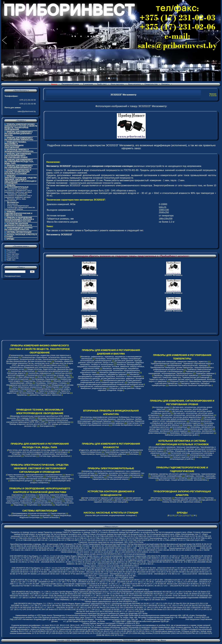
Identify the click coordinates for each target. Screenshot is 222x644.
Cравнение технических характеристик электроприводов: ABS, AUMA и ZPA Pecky (111, 542)
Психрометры (210, 478)
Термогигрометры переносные (93, 454)
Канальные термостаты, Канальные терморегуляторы (190, 385)
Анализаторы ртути (35, 375)
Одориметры (22, 395)
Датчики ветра (196, 478)
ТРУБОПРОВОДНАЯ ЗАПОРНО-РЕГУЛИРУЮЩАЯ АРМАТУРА (19, 229)
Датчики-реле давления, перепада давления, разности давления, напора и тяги (110, 362)
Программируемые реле (18, 515)
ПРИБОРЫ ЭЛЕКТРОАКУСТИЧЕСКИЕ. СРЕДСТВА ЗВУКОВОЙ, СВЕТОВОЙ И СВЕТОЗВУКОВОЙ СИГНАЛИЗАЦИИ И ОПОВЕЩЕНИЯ (21, 179)
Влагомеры (134, 454)
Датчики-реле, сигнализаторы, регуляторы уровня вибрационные (188, 415)
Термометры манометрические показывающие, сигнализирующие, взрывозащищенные (179, 372)
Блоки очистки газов (46, 377)
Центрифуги (52, 393)
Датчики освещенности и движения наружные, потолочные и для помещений (118, 501)
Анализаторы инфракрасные (40, 373)
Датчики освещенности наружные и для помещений (102, 498)
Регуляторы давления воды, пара (188, 498)
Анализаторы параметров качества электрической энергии (20, 208)
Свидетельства (151, 84)
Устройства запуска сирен (62, 479)
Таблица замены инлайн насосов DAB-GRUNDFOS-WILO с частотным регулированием (111, 554)
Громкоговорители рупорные (21, 481)
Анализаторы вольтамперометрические (53, 371)
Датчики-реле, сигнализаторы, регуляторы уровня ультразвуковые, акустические (182, 418)
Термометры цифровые (205, 373)
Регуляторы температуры (162, 498)
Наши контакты (12, 250)
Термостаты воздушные (48, 391)
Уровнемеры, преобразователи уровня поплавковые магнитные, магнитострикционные (181, 426)
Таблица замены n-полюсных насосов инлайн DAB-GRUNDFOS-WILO (111, 566)
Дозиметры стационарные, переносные (46, 395)
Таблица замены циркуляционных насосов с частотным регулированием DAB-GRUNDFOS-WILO (111, 590)
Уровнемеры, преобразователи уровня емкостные (192, 429)
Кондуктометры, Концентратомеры (37, 381)
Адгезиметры (18, 495)
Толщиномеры (32, 505)
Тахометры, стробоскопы (64, 503)
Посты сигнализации (35, 477)
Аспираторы (11, 377)
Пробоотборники (52, 387)
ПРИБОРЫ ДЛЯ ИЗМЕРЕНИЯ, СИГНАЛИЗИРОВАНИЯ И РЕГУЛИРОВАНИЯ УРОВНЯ (18, 156)
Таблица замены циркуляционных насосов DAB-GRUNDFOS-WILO (111, 602)
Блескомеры (31, 495)
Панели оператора (58, 513)
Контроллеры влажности (110, 456)
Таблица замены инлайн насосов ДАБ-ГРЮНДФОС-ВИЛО (111, 578)
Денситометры (31, 497)
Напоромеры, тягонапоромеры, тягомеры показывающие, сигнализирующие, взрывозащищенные (111, 360)
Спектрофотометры (43, 389)
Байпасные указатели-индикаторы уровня (181, 435)
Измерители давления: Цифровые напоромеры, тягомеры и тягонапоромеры (112, 364)
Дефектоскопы (46, 497)
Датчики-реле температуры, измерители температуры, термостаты (181, 362)
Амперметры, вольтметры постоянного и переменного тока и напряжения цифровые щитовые (18, 196)
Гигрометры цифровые (117, 454)
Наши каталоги (134, 84)
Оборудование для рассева (62, 385)
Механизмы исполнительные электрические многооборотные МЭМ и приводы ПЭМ (42, 419)
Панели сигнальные (51, 517)
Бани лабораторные (27, 377)
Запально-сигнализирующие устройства (190, 458)
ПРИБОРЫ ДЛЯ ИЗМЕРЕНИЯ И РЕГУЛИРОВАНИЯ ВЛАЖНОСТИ (19, 167)
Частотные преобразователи (59, 422)
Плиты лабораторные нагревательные (27, 387)
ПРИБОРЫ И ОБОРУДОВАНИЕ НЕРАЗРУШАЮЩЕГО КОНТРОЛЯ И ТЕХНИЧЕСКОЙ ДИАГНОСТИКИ (19, 219)
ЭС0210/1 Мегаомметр (89, 293)
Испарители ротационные (18, 379)
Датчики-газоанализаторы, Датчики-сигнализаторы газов (29, 361)
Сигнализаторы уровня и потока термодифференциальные (184, 420)
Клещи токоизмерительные (18, 206)
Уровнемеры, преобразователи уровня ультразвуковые (192, 433)
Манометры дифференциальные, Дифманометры (119, 372)
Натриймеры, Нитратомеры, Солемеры (51, 383)
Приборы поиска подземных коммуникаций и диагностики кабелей (39, 502)
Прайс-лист (102, 84)
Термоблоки (31, 391)
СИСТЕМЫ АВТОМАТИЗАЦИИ (19, 232)
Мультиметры (12, 204)
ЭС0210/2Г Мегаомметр (173, 293)
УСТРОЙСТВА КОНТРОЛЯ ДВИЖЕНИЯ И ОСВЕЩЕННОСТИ (18, 224)
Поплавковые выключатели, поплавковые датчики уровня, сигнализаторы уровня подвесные (181, 422)
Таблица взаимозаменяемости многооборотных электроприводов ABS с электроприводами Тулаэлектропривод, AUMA (111, 530)
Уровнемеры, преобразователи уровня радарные (168, 431)
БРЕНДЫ (10, 239)
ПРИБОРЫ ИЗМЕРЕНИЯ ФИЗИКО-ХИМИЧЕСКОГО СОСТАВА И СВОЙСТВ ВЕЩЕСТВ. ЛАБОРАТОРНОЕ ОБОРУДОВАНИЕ (21, 127)
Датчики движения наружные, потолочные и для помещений (110, 499)
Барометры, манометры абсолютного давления (168, 474)
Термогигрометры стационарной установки (122, 452)
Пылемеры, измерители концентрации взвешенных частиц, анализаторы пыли (40, 362)
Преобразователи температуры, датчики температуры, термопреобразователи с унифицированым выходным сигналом (182, 369)
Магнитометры (56, 501)
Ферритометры (61, 505)
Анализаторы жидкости (16, 373)
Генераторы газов (64, 377)
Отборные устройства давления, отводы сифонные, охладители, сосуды (119, 389)
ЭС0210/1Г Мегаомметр (173, 275)
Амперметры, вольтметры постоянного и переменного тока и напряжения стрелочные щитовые (18, 190)
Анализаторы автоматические (23, 371)
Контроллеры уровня (161, 407)
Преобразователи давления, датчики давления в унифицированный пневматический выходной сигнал (110, 383)
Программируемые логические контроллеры (30, 513)
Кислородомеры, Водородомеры (44, 379)
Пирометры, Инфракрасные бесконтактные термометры (176, 375)
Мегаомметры (85, 477)
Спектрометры (26, 389)
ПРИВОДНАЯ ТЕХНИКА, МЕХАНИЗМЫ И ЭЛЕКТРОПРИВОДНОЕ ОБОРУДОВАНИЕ (16, 145)
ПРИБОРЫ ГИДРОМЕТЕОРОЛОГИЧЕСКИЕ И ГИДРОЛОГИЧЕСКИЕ (18, 213)
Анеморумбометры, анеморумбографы (167, 476)
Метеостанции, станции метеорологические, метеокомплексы (183, 480)
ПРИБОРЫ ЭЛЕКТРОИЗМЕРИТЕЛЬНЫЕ (111, 468)
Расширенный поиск (70, 84)
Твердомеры (18, 505)
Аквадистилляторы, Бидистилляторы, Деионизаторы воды (50, 369)
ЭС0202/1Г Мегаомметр (89, 275)
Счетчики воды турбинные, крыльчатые (55, 456)
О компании (88, 84)
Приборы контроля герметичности (173, 455)
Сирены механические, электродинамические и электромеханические (34, 475)
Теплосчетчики (30, 456)
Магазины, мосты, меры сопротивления (15, 200)
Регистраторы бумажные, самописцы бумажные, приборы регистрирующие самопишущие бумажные (110, 420)
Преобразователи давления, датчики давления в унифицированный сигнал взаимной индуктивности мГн (111, 381)
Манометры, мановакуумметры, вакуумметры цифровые (104, 374)
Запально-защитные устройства (186, 457)
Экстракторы (65, 393)
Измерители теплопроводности (48, 499)
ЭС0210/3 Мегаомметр (89, 329)
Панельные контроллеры (40, 515)
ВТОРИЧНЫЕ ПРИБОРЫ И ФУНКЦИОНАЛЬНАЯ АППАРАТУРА (19, 151)
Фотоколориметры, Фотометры (32, 393)
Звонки (68, 475)
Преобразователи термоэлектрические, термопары (187, 366)
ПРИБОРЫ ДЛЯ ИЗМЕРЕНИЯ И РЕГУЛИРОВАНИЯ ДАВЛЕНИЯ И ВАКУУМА (19, 134)
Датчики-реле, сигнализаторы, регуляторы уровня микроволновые (175, 417)
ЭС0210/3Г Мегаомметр (173, 311)
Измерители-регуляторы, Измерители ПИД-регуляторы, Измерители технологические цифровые (111, 422)
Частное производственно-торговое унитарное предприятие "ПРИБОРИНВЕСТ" (105, 640)
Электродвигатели (47, 426)
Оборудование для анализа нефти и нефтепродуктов (27, 385)
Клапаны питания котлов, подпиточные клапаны (181, 502)
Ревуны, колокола (16, 477)
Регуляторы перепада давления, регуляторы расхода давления (188, 500)
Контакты (166, 84)
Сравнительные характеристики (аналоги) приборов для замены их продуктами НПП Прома (111, 613)
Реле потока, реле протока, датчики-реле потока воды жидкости (33, 450)
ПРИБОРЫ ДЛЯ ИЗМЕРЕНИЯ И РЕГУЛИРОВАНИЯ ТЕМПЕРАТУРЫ (19, 139)
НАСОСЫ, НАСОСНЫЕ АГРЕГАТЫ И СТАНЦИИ (21, 235)
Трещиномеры (47, 505)
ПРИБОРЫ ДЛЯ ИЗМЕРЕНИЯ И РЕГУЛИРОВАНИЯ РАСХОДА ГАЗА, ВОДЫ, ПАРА (19, 162)
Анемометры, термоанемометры (203, 474)
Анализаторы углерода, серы (57, 375)
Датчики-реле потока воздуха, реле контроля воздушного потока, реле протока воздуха (41, 451)
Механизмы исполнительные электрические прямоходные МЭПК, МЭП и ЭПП (37, 421)
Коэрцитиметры (41, 501)
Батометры (183, 478)
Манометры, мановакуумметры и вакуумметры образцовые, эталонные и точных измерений (110, 375)
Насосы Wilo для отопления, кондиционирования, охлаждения (111, 515)
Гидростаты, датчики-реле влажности (95, 450)
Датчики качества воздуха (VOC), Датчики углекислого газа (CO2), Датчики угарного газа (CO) (42, 364)
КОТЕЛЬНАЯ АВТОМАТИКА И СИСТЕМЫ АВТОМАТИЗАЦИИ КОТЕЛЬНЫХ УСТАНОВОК (18, 172)
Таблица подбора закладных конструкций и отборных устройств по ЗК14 (111, 623)
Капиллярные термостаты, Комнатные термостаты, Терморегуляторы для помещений (182, 376)
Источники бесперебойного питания (126, 425)
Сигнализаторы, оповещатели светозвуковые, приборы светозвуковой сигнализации (38, 478)
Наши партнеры (117, 84)
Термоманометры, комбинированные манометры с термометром (105, 386)
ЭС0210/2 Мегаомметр (89, 311)
